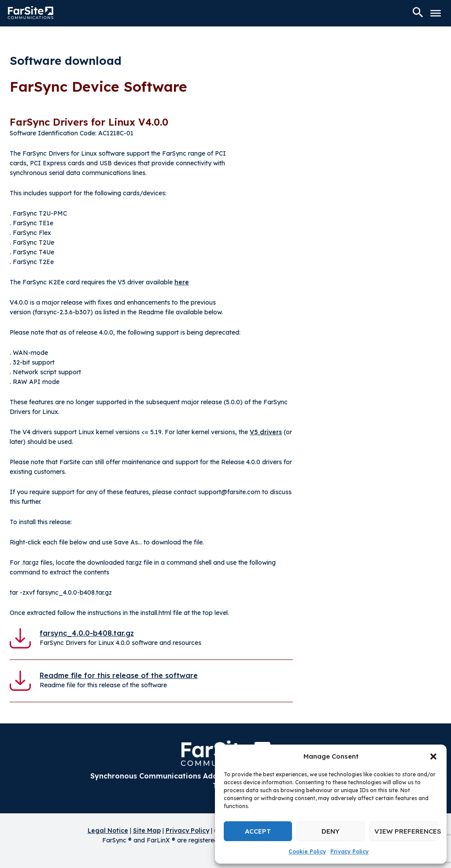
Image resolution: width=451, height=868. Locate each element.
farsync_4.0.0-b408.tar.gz (87, 633)
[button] (433, 756)
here (182, 282)
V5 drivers (266, 432)
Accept (258, 831)
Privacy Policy (349, 851)
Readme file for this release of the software (119, 675)
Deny (331, 831)
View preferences (406, 831)
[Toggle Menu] (436, 13)
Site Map (147, 831)
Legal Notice (108, 831)
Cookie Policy (307, 851)
